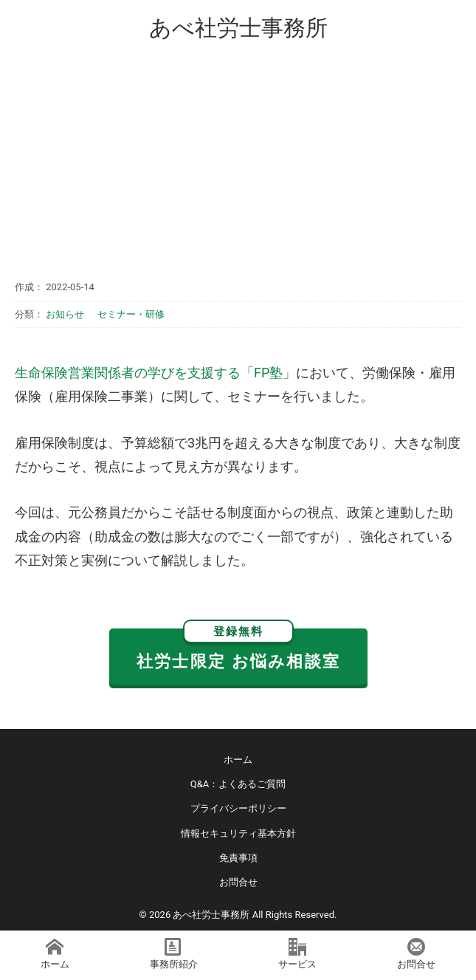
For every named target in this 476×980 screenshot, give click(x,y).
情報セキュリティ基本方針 (238, 833)
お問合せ (238, 882)
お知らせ (65, 314)
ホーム (238, 760)
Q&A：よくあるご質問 (238, 784)
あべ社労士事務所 (238, 28)
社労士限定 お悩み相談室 (238, 650)
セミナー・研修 (131, 314)
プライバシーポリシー (238, 808)
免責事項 (238, 858)
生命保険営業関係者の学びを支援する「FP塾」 (155, 373)
